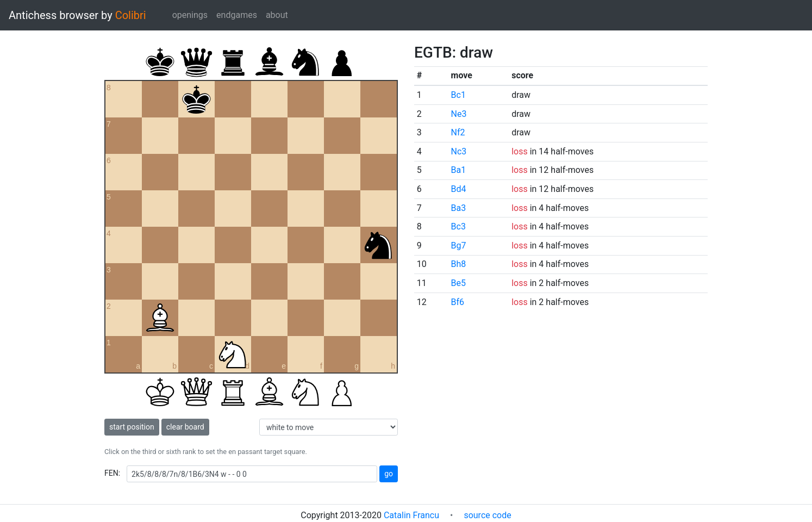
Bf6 (458, 302)
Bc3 (458, 226)
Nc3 (459, 151)
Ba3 (459, 208)
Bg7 (459, 246)
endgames (237, 15)
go (389, 474)
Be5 (458, 283)
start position (132, 427)
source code (487, 515)
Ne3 (459, 114)
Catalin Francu (411, 515)
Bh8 (459, 264)
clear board (185, 427)
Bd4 (459, 189)
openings (190, 15)
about (277, 15)
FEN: (112, 473)
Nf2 (458, 132)
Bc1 (458, 95)
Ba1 (459, 170)
